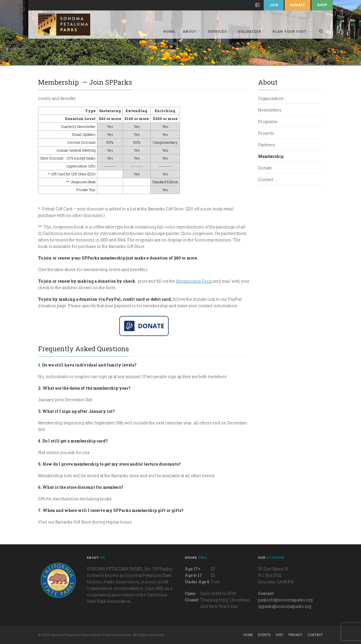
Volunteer (251, 31)
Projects (266, 133)
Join (274, 5)
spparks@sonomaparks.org (285, 606)
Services (219, 31)
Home (169, 31)
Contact (266, 179)
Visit (279, 635)
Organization (271, 98)
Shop (322, 5)
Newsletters (270, 110)
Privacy (295, 635)
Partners (267, 145)
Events (264, 635)
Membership (271, 156)
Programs (268, 122)
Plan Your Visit (291, 31)
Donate (298, 5)
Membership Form (194, 281)
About (191, 31)
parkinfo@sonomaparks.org (285, 600)
